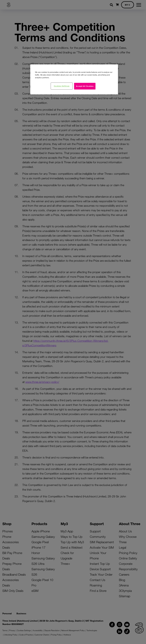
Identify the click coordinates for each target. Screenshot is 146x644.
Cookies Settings (62, 86)
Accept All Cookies (85, 86)
